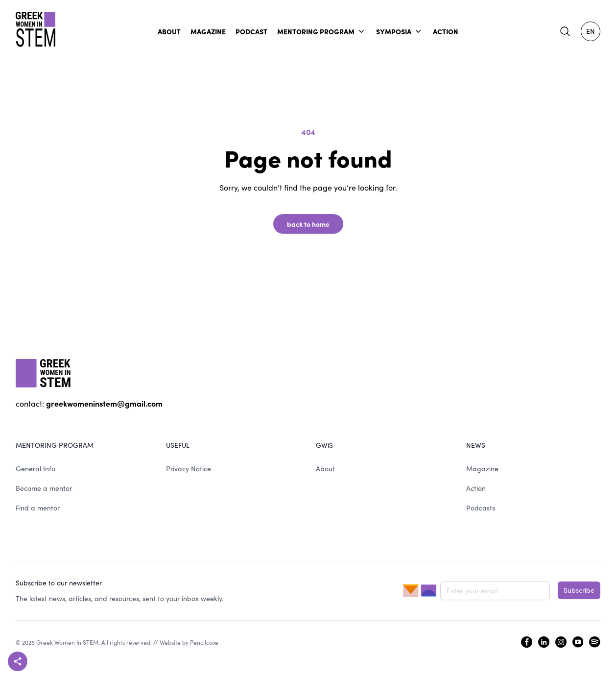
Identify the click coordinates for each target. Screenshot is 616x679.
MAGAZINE (208, 31)
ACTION (446, 31)
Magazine (482, 469)
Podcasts (481, 508)
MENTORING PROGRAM (322, 31)
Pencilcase (204, 642)
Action (476, 488)
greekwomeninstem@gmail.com (104, 403)
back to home (308, 224)
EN (591, 31)
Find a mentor (38, 508)
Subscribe (579, 590)
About (325, 469)
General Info (36, 469)
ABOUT (169, 31)
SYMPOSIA (400, 31)
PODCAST (251, 31)
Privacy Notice (189, 469)
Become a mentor (44, 488)
